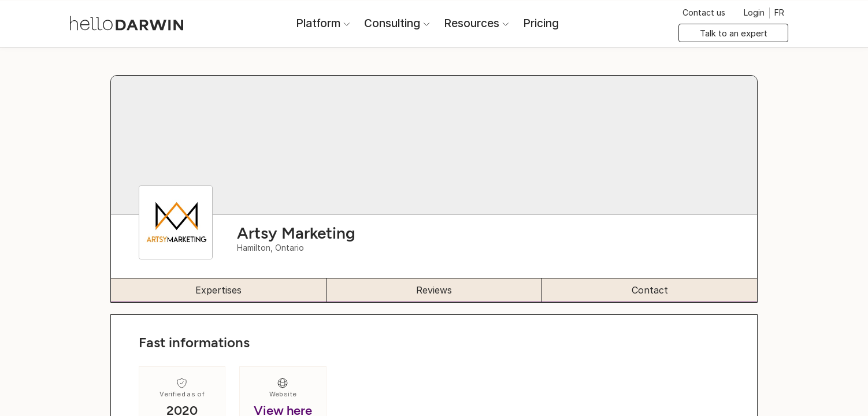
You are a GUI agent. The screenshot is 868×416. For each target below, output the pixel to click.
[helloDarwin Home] (127, 22)
